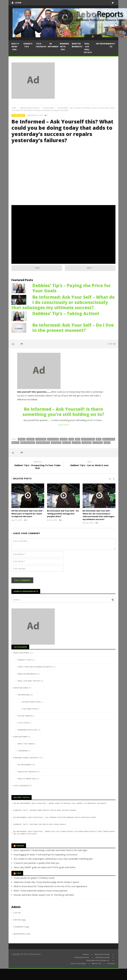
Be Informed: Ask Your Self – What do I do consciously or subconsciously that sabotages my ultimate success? (63, 302)
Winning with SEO (64, 47)
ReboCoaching (21, 664)
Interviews (101, 44)
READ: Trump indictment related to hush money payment (41, 902)
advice (22, 439)
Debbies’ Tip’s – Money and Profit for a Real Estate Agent (45, 822)
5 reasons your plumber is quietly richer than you (36, 874)
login (18, 3)
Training (23, 762)
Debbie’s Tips (28, 45)
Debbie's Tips (25, 671)
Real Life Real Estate (88, 48)
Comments (21, 938)
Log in (17, 924)
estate (64, 439)
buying (30, 439)
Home (14, 108)
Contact (111, 975)
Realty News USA (15, 47)
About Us (112, 45)
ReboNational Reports (30, 108)
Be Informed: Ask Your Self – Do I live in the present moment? (73, 328)
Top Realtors (30, 720)
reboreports (43, 443)
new (78, 439)
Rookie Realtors (31, 713)
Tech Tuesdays (40, 45)
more (112, 344)
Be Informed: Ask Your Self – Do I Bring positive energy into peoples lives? (63, 514)
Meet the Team (25, 755)
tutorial (98, 443)
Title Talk (23, 734)
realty (15, 443)
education (53, 439)
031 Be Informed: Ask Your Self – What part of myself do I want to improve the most (28, 514)
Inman (20, 857)
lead (71, 439)
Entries (20, 931)
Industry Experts (27, 783)
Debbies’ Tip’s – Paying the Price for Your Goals (72, 288)
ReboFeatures (21, 699)
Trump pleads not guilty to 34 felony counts (34, 889)
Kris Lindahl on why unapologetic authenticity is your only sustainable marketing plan (53, 870)
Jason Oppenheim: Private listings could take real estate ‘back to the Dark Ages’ (51, 862)
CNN (19, 884)
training (87, 443)
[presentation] (33, 580)
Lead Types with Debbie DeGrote (35, 678)
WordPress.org (22, 945)
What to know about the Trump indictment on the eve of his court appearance (50, 898)
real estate (109, 439)
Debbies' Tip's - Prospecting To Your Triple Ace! (37, 465)
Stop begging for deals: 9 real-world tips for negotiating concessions (46, 866)
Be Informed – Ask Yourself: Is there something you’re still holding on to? (63, 412)
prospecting (88, 439)
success (76, 443)
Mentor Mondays (76, 45)
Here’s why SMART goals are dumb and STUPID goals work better (45, 879)
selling (67, 443)
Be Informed (52, 45)
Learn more (63, 425)
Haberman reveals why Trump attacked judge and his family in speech (46, 893)
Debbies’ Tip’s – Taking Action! (66, 313)
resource (56, 443)
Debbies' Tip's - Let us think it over (89, 464)
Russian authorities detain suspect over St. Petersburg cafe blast (44, 906)
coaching (41, 439)
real (99, 439)
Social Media (25, 727)
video (107, 443)
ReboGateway (28, 443)
